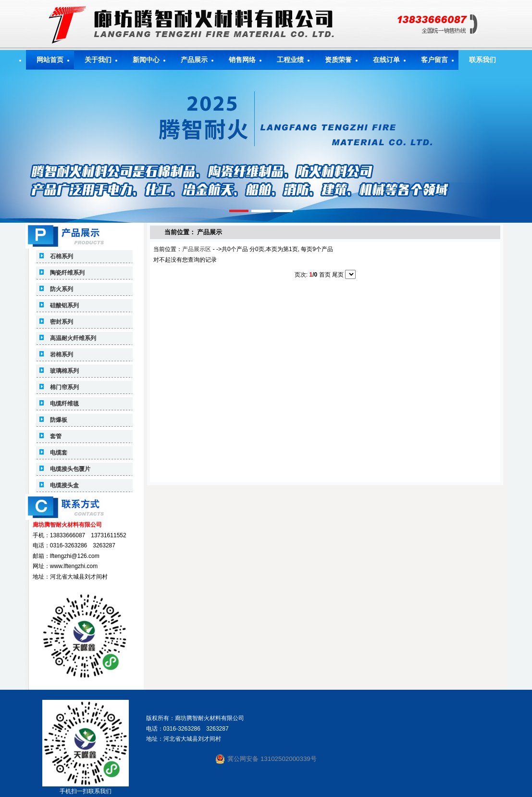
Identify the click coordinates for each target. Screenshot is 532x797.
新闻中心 (146, 60)
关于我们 (98, 60)
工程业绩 (290, 60)
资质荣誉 (338, 60)
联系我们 (483, 60)
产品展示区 (197, 249)
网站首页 (50, 60)
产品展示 (194, 60)
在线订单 (386, 60)
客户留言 (434, 60)
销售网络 (242, 60)
